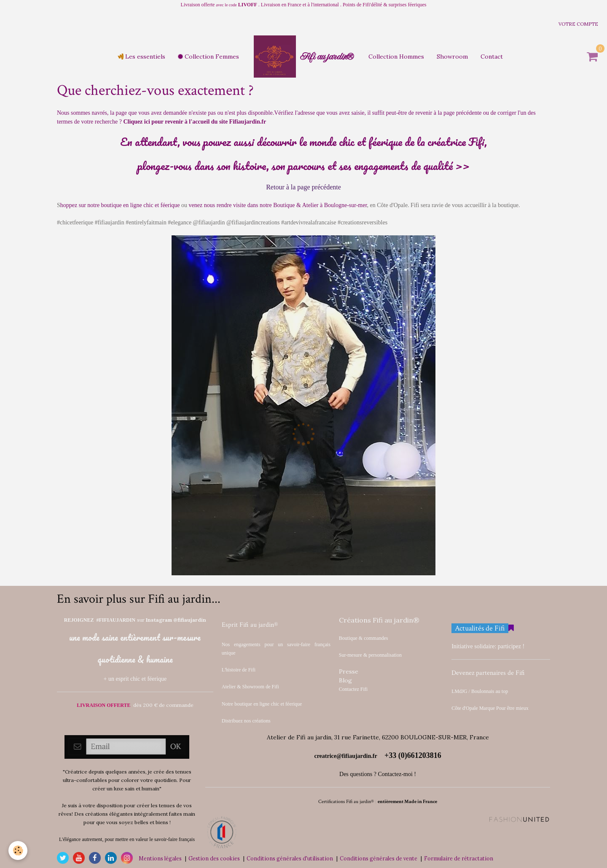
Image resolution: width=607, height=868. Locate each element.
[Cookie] (18, 850)
